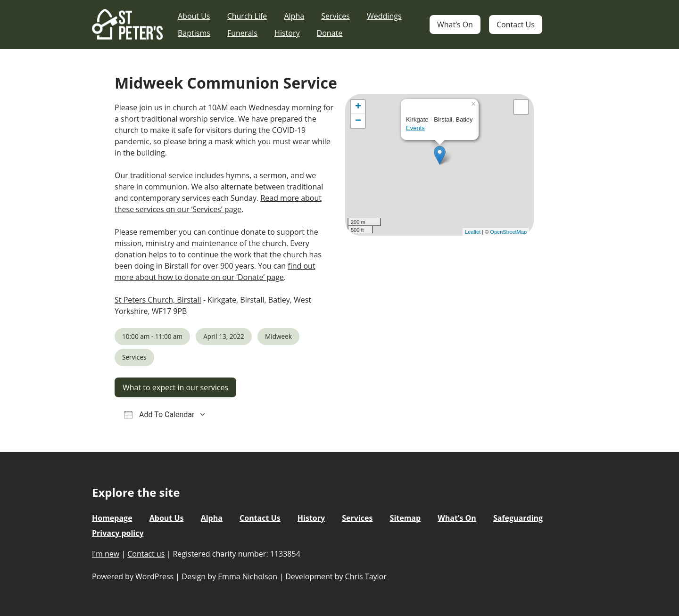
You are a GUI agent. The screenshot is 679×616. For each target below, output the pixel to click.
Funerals (242, 33)
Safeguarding (518, 518)
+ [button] (358, 107)
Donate (330, 33)
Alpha (294, 16)
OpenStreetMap (508, 232)
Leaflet (473, 232)
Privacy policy (118, 533)
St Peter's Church (127, 25)
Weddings (384, 16)
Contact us (146, 554)
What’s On (455, 25)
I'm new (106, 554)
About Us (194, 16)
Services (335, 16)
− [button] (358, 121)
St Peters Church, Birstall (158, 300)
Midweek (278, 336)
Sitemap (406, 518)
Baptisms (194, 33)
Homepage (112, 518)
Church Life (247, 16)
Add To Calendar (159, 415)
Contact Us (516, 25)
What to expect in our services (175, 387)
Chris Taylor (366, 576)
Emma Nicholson (248, 576)
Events (415, 128)
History (287, 33)
